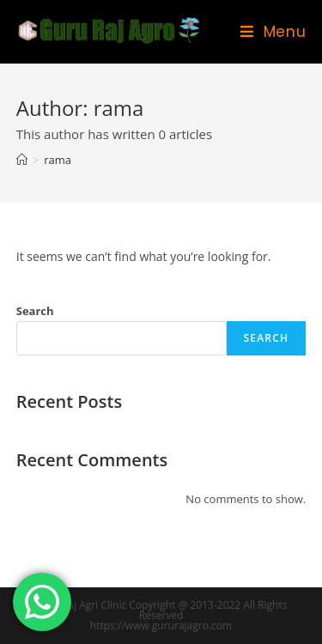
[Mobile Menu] (273, 32)
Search (35, 311)
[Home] (22, 160)
